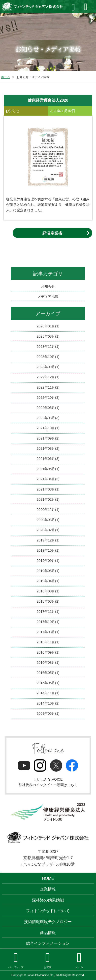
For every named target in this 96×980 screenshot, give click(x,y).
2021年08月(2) (48, 448)
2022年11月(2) (48, 387)
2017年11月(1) (48, 612)
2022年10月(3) (48, 398)
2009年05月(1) (48, 713)
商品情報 (48, 933)
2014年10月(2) (48, 703)
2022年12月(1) (48, 377)
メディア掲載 (48, 297)
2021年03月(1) (48, 489)
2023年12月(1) (48, 347)
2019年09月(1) (48, 561)
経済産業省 (52, 233)
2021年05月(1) (48, 469)
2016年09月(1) (48, 652)
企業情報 (48, 889)
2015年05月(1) (48, 683)
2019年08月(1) (48, 571)
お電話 (48, 960)
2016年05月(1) (48, 673)
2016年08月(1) (48, 663)
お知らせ (48, 286)
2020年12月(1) (48, 510)
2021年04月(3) (48, 479)
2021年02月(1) (48, 499)
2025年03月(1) (48, 336)
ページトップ (16, 960)
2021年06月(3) (48, 459)
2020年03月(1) (48, 520)
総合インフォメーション (48, 943)
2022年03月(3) (48, 418)
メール (79, 960)
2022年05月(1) (48, 408)
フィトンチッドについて (48, 911)
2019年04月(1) (48, 581)
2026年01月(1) (48, 326)
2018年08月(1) (48, 591)
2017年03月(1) (48, 632)
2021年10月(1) (48, 428)
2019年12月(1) (48, 540)
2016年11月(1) (48, 642)
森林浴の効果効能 (48, 900)
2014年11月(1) (48, 693)
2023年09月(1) (48, 367)
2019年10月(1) (48, 550)
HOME (48, 878)
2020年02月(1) (48, 530)
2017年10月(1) (48, 622)
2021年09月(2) (48, 438)
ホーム (5, 77)
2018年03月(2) (48, 601)
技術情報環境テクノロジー (48, 922)
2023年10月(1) (48, 357)
